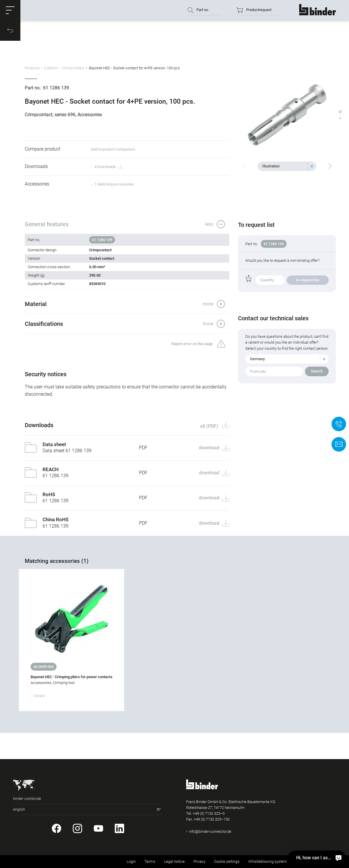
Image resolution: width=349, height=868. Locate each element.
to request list (308, 280)
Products (32, 68)
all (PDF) (210, 426)
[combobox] (287, 166)
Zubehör (51, 68)
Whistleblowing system (268, 861)
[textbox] (285, 166)
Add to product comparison (113, 149)
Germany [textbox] (257, 359)
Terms (150, 861)
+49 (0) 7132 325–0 (209, 813)
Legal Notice (174, 861)
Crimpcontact (73, 68)
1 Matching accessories (114, 184)
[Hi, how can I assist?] (339, 858)
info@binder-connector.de (210, 831)
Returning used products (316, 861)
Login (131, 861)
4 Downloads (108, 167)
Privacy (199, 861)
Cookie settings (227, 861)
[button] (10, 10)
